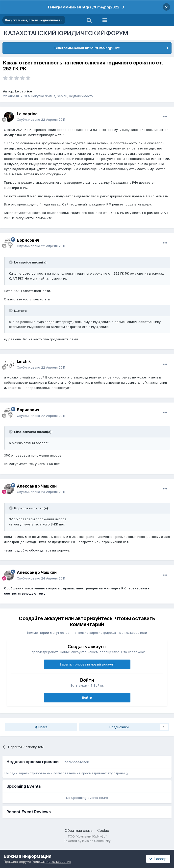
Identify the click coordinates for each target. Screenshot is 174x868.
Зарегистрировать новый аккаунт (87, 664)
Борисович (28, 240)
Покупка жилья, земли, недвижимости (62, 96)
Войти (87, 697)
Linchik (24, 361)
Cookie (103, 830)
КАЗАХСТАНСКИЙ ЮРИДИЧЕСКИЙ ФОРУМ (66, 33)
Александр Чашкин (37, 486)
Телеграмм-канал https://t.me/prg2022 (83, 7)
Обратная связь (79, 830)
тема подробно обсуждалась (28, 550)
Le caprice (23, 91)
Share (41, 727)
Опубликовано (41, 119)
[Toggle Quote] (11, 262)
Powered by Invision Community (87, 841)
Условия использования (52, 862)
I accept (158, 859)
